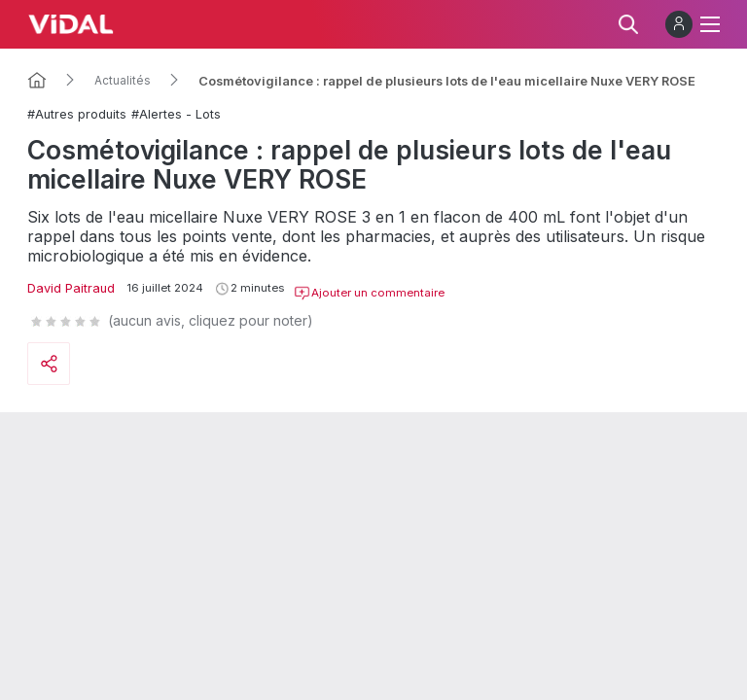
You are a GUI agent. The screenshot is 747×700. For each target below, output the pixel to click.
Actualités (123, 81)
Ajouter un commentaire (369, 294)
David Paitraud (71, 288)
